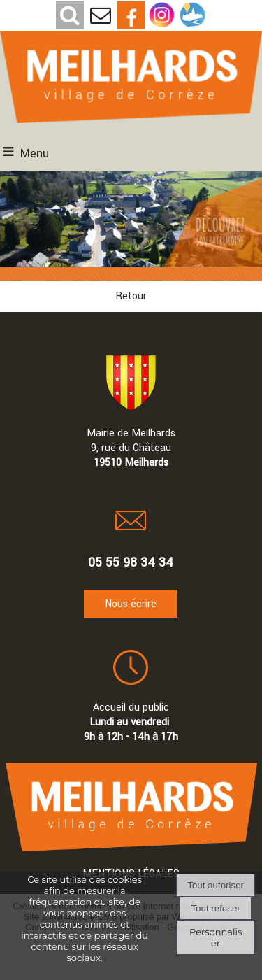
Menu (35, 154)
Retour (131, 296)
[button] (70, 15)
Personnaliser (216, 937)
